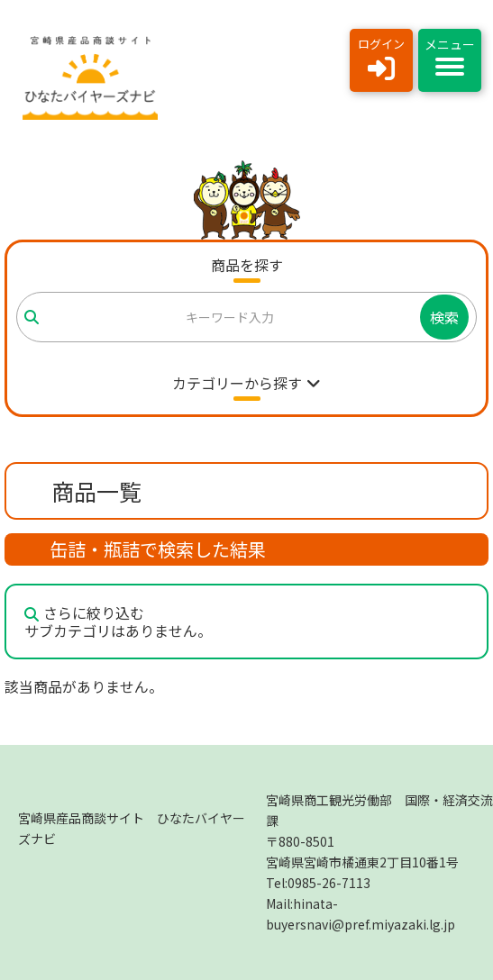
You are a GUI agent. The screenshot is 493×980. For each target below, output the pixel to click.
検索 (444, 317)
